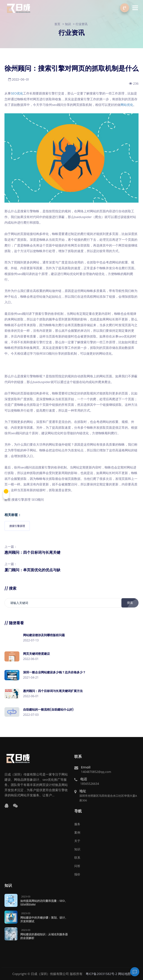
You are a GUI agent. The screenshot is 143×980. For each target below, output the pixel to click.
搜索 (132, 603)
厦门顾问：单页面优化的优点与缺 (32, 570)
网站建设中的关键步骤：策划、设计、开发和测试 (44, 919)
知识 (68, 24)
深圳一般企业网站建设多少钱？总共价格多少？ (54, 672)
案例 (77, 832)
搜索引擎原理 (17, 526)
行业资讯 (82, 24)
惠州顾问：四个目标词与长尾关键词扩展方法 (53, 691)
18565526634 (90, 784)
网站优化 (127, 105)
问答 (77, 866)
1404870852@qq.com (96, 772)
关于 (77, 841)
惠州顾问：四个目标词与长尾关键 (32, 552)
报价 (77, 874)
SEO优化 (17, 93)
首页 (57, 24)
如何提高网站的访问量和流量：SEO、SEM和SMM (44, 903)
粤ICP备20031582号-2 (101, 974)
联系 (77, 857)
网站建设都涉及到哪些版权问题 (44, 635)
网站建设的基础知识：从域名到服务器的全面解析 (44, 936)
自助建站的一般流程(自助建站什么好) (48, 709)
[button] (135, 8)
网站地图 (124, 974)
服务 (77, 824)
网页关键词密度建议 (36, 654)
